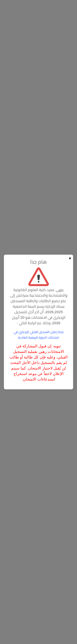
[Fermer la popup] (70, 258)
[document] (38, 322)
